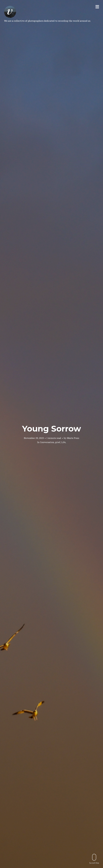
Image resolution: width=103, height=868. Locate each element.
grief (58, 442)
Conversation (47, 442)
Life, (64, 442)
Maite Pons (73, 438)
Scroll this (94, 859)
